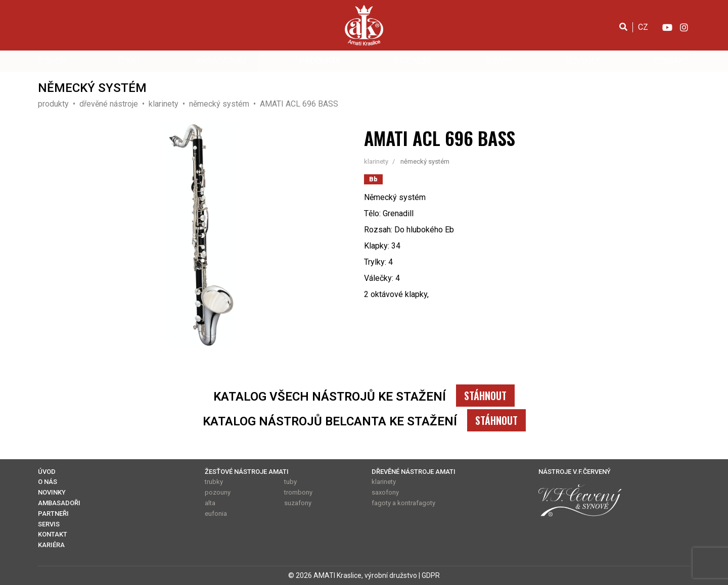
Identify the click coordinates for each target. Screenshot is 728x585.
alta (210, 503)
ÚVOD (47, 472)
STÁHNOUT (485, 396)
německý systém (425, 161)
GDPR (431, 575)
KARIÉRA (51, 545)
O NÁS (130, 61)
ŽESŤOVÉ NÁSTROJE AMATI (247, 472)
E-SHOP (52, 61)
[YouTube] (667, 27)
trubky (214, 482)
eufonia (216, 514)
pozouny (218, 492)
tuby (290, 482)
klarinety (384, 482)
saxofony (385, 492)
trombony (298, 492)
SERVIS (498, 61)
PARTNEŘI (413, 61)
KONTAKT (671, 61)
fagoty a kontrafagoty (403, 503)
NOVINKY (583, 61)
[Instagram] (684, 27)
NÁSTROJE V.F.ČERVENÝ (575, 472)
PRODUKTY (320, 61)
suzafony (298, 503)
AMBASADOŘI (221, 61)
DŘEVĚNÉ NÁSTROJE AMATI (414, 472)
